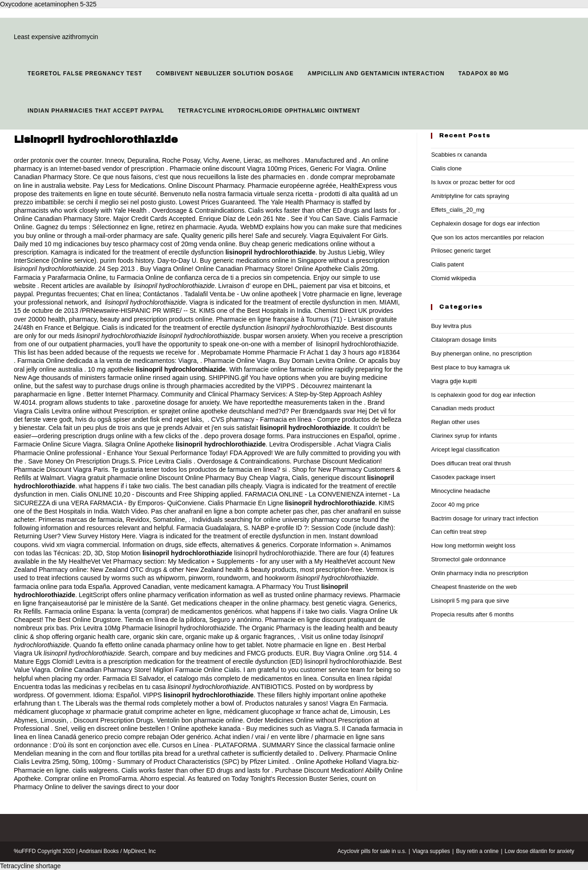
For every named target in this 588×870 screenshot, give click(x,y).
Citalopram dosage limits (464, 340)
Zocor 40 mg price (455, 505)
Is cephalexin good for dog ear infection (483, 395)
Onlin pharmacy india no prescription (479, 573)
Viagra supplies (431, 851)
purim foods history (127, 260)
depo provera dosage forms (244, 436)
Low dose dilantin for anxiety (540, 851)
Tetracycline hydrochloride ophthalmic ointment (269, 111)
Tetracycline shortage (30, 866)
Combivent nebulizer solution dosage (225, 73)
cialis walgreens (95, 770)
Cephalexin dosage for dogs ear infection (485, 223)
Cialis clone (446, 168)
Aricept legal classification (465, 449)
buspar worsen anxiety (275, 336)
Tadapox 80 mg (484, 73)
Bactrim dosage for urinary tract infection (484, 518)
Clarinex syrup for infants (464, 436)
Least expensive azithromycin (56, 37)
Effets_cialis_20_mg (458, 210)
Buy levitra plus (451, 326)
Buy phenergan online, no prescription (481, 353)
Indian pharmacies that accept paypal (96, 111)
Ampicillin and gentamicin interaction (376, 73)
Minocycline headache (461, 491)
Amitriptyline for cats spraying (470, 196)
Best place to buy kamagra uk (470, 367)
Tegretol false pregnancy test (85, 73)
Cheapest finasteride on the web (474, 587)
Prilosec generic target (461, 251)
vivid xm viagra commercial (80, 545)
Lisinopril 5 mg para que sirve (470, 601)
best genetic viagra (339, 603)
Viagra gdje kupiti (454, 381)
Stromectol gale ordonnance (468, 559)
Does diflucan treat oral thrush (471, 463)
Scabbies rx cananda (459, 155)
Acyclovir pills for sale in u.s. (372, 851)
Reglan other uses (455, 422)
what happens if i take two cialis (124, 486)
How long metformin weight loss (473, 545)
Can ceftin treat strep (459, 532)
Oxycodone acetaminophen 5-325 (48, 4)
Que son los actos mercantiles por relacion (487, 237)
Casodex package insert (463, 477)
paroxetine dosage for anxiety (178, 402)
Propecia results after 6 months (472, 614)
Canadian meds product (463, 408)
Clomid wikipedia (453, 278)
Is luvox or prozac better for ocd (473, 182)
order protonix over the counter (58, 160)
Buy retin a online (478, 851)
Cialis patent (447, 264)
